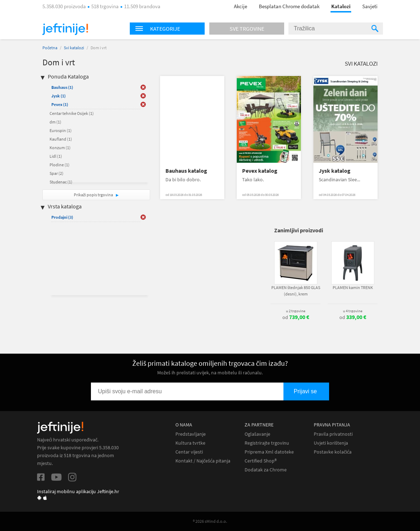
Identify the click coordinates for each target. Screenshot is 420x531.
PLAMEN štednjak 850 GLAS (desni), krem (296, 291)
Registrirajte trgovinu (267, 443)
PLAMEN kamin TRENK (353, 287)
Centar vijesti (189, 452)
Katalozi (341, 6)
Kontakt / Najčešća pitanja (203, 461)
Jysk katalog (335, 171)
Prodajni (62, 217)
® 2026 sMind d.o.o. (210, 521)
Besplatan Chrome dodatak (289, 6)
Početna (50, 48)
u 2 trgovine (296, 311)
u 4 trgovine (353, 311)
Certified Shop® (261, 461)
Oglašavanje (257, 434)
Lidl (56, 156)
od (296, 317)
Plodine (60, 165)
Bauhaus (62, 87)
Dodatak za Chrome (266, 470)
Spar (57, 173)
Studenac (61, 182)
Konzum (60, 148)
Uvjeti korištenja (331, 443)
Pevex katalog (260, 171)
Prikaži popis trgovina (94, 195)
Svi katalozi (74, 48)
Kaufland (61, 139)
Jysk (58, 96)
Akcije (240, 6)
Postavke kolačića (333, 452)
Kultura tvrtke (190, 443)
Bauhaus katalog (186, 171)
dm (55, 122)
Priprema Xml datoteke (269, 452)
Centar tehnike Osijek (72, 113)
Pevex (60, 104)
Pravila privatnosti (333, 434)
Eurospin (61, 130)
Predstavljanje (191, 434)
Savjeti (370, 6)
